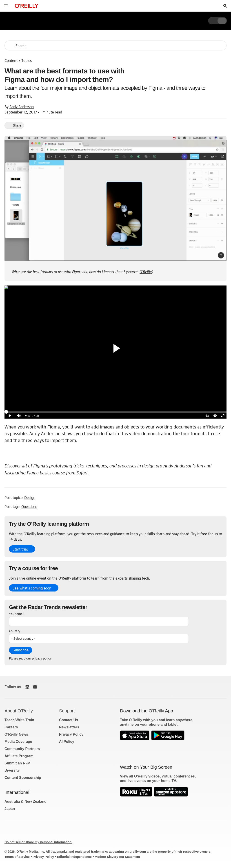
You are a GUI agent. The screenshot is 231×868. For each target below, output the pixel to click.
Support (67, 711)
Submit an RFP (17, 763)
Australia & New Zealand (26, 801)
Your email (17, 613)
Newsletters (69, 727)
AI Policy (67, 742)
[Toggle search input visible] (225, 6)
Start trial (20, 549)
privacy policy (42, 658)
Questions (29, 506)
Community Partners (22, 749)
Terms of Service (17, 857)
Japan (10, 809)
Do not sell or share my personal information (38, 842)
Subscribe (21, 650)
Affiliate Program (19, 756)
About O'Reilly (19, 711)
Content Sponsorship (23, 778)
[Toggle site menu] (6, 6)
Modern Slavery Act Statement (117, 857)
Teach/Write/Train (19, 720)
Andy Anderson (22, 107)
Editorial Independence (74, 857)
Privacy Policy (71, 734)
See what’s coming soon (32, 588)
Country (15, 630)
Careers (11, 727)
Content (11, 60)
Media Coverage (18, 742)
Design (30, 497)
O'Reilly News (16, 734)
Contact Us (69, 720)
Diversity (12, 770)
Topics (27, 60)
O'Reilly (146, 271)
